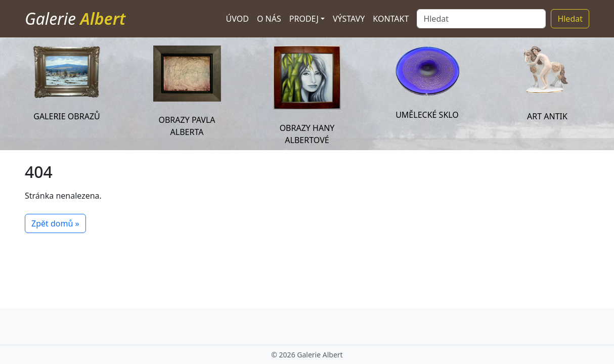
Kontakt (391, 19)
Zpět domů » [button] (55, 223)
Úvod (237, 19)
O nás (269, 19)
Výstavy (349, 19)
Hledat (570, 19)
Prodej (304, 19)
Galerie (75, 18)
